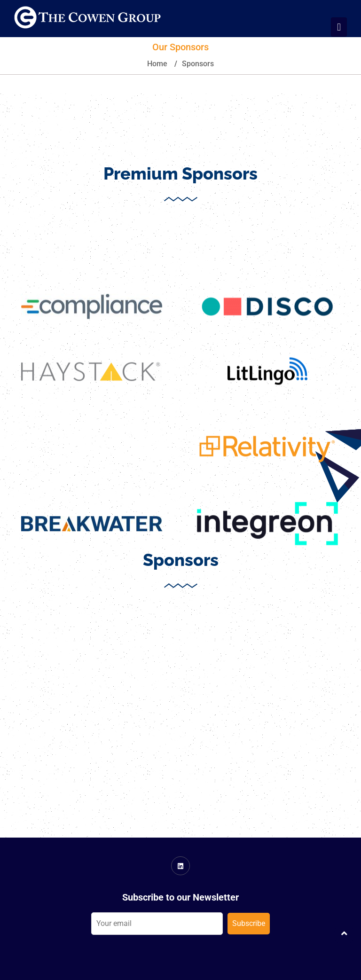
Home (157, 64)
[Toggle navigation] (339, 27)
